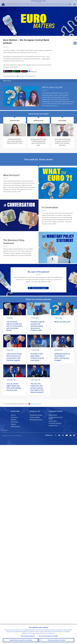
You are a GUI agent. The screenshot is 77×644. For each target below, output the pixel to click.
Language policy (53, 425)
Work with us (14, 417)
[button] (74, 2)
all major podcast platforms (27, 76)
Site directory (6, 430)
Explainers (14, 420)
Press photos (14, 422)
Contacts (13, 424)
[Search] (38, 4)
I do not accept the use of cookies (56, 640)
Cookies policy (53, 421)
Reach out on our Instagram (39, 288)
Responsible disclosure (36, 420)
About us (13, 415)
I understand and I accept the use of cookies (21, 640)
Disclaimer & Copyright (36, 415)
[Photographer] (73, 135)
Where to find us (15, 426)
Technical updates (35, 417)
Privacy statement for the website (56, 418)
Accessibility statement (55, 423)
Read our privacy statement (28, 636)
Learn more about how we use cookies (48, 636)
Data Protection (53, 415)
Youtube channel (36, 404)
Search (70, 4)
